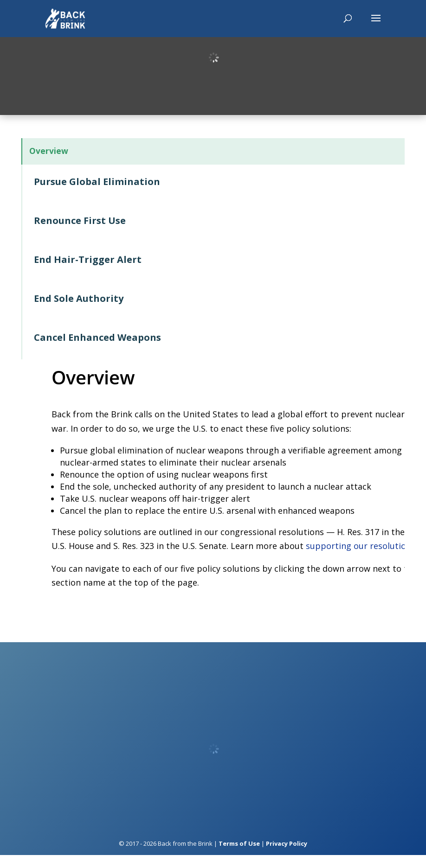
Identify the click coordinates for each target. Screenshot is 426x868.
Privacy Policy (287, 856)
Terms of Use (239, 856)
